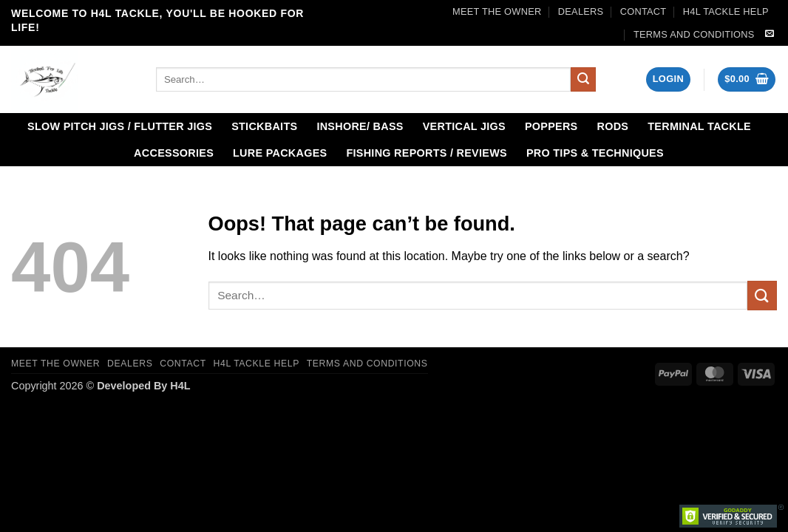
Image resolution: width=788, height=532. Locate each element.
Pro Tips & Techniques (595, 153)
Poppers (551, 126)
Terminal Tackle (699, 126)
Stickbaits (264, 126)
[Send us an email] (770, 34)
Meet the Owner (497, 11)
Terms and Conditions (694, 34)
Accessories (174, 153)
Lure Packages (280, 153)
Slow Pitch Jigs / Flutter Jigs (120, 126)
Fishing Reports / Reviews (427, 153)
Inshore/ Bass (360, 126)
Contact (643, 11)
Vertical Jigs (464, 126)
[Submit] (583, 80)
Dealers (581, 11)
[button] (668, 79)
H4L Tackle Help (726, 11)
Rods (613, 126)
